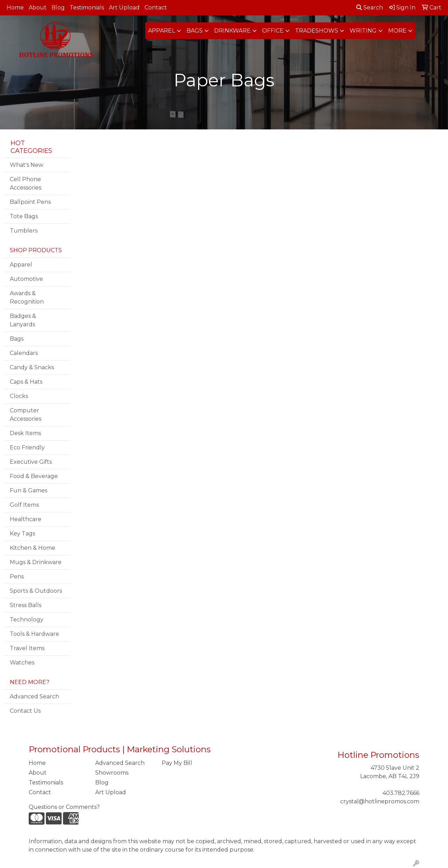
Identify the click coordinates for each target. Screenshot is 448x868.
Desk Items (25, 433)
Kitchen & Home (33, 548)
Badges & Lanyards (23, 320)
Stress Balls (26, 605)
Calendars (24, 353)
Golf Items (24, 505)
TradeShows (317, 31)
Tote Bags (24, 216)
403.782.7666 (401, 793)
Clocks (19, 396)
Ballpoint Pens (30, 202)
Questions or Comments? (64, 807)
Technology (27, 620)
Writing (363, 31)
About (38, 8)
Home (15, 8)
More (397, 31)
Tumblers (24, 231)
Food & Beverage (34, 476)
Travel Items (27, 648)
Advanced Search (34, 696)
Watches (22, 663)
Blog (58, 8)
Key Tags (22, 533)
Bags (195, 31)
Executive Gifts (31, 462)
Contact (156, 8)
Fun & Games (29, 490)
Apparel (162, 31)
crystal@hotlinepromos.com (380, 801)
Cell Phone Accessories (26, 183)
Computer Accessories (26, 415)
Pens (17, 577)
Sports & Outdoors (36, 591)
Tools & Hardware (34, 634)
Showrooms (112, 773)
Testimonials (87, 8)
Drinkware (232, 31)
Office (273, 31)
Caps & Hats (26, 382)
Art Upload (124, 8)
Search (370, 8)
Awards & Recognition (27, 297)
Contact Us (25, 711)
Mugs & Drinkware (36, 562)
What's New (27, 165)
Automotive (26, 279)
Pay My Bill (177, 763)
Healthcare (26, 519)
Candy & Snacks (32, 367)
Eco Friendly (27, 447)
